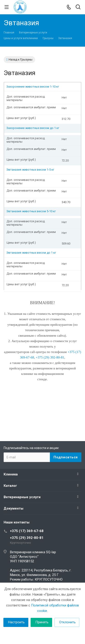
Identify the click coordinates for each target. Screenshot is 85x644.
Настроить (16, 622)
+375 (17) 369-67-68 (27, 531)
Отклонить (67, 622)
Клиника (11, 474)
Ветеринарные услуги (22, 497)
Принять (42, 622)
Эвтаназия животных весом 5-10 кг (31, 211)
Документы (13, 508)
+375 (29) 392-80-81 (27, 538)
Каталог (10, 486)
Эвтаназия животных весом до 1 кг (31, 253)
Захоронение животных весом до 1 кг (33, 128)
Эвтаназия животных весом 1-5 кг (30, 170)
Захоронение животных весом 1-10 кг (33, 87)
